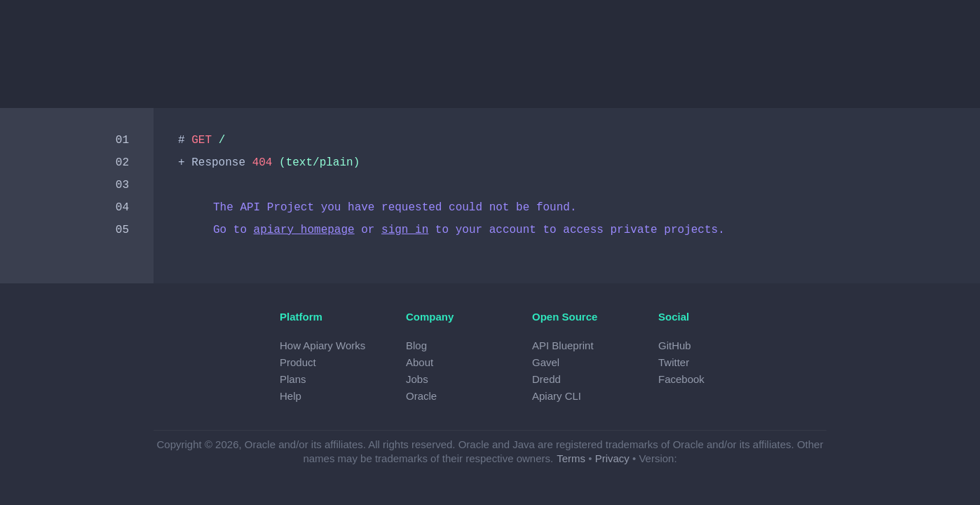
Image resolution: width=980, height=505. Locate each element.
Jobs (417, 379)
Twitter (674, 362)
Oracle (421, 396)
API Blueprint (563, 345)
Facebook (681, 379)
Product (298, 362)
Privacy (612, 458)
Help (291, 396)
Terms (571, 458)
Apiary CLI (557, 396)
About (420, 362)
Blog (416, 345)
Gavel (546, 362)
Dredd (546, 379)
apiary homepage (304, 230)
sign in (405, 230)
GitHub (675, 345)
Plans (293, 379)
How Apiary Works (322, 345)
